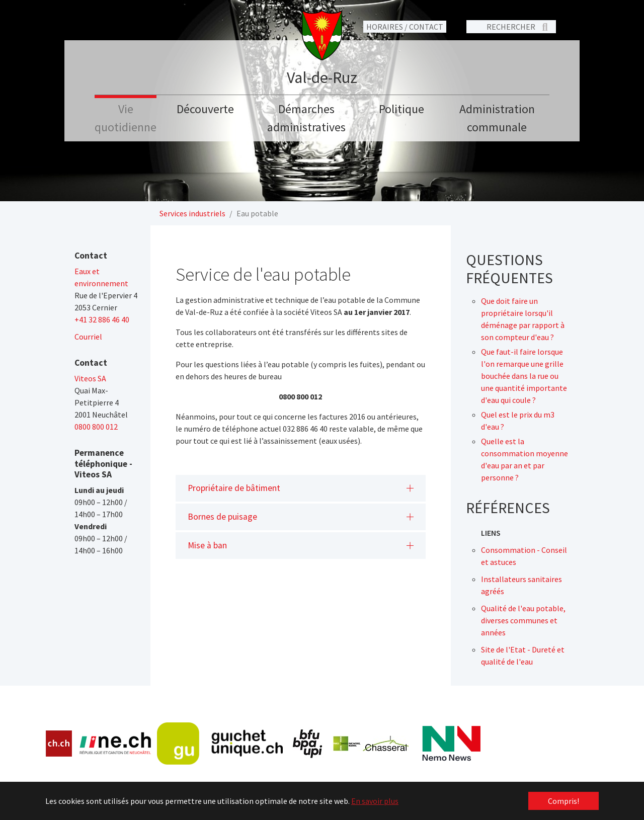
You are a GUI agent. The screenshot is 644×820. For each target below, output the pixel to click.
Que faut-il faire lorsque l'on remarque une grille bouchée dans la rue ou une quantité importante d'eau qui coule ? (524, 376)
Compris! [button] (563, 801)
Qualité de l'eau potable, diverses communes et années (523, 620)
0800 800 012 (96, 427)
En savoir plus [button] (375, 801)
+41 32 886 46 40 (102, 319)
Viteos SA (90, 378)
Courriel (88, 337)
